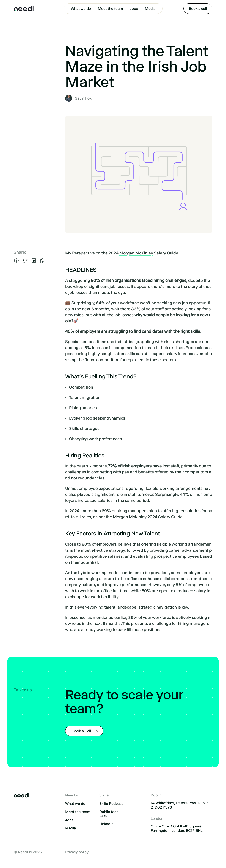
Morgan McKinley (136, 253)
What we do (81, 9)
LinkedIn (106, 824)
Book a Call (82, 731)
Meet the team (110, 9)
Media (150, 9)
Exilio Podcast (111, 804)
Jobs (134, 9)
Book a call (198, 9)
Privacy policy (77, 852)
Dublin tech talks (109, 814)
